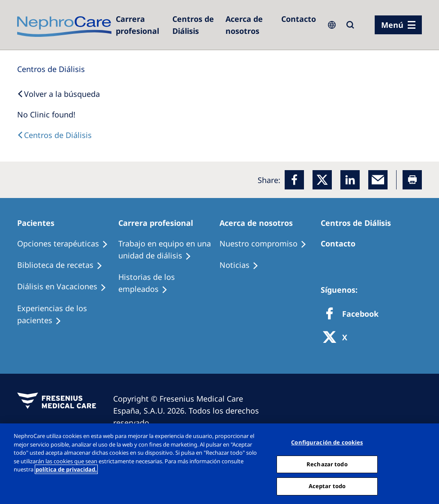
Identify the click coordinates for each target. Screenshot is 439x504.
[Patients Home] (40, 223)
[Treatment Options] (66, 244)
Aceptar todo (327, 486)
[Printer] (412, 180)
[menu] (398, 25)
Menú (392, 25)
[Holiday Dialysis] (66, 287)
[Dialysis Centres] (140, 25)
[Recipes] (64, 265)
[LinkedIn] (350, 180)
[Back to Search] (59, 94)
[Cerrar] (425, 463)
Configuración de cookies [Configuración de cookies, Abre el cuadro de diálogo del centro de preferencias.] (327, 442)
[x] (322, 180)
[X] (338, 338)
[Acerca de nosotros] (249, 25)
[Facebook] (294, 180)
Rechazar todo (327, 464)
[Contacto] (299, 19)
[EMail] (378, 180)
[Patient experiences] (68, 315)
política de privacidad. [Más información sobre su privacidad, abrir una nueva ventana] (66, 469)
